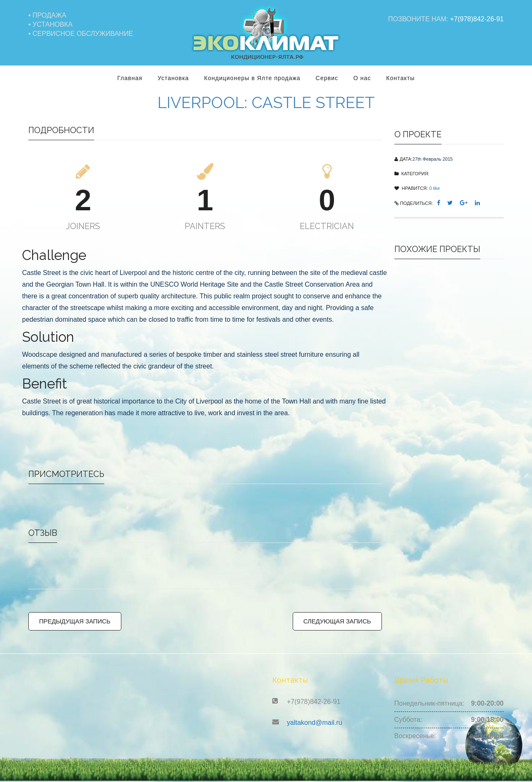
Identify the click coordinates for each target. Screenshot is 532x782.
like (434, 184)
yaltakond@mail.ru (315, 724)
